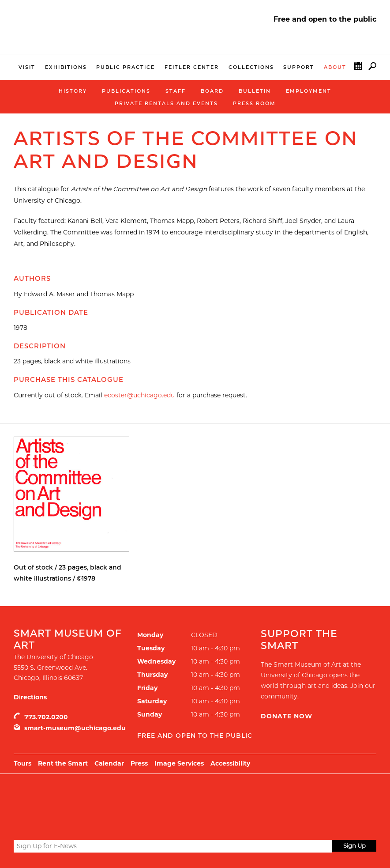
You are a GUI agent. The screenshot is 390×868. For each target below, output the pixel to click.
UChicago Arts (99, 796)
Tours (22, 763)
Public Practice (126, 67)
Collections (251, 67)
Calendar (358, 68)
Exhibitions (66, 67)
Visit (27, 67)
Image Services (179, 763)
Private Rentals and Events (166, 103)
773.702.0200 (46, 717)
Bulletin (255, 91)
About (335, 67)
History (73, 91)
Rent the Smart (63, 763)
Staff (176, 91)
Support (299, 67)
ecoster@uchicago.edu (139, 395)
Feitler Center (192, 67)
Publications (126, 91)
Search (372, 68)
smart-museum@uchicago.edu (75, 728)
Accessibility (230, 763)
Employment (309, 91)
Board (212, 91)
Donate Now (287, 716)
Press (139, 763)
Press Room (254, 103)
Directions (30, 697)
